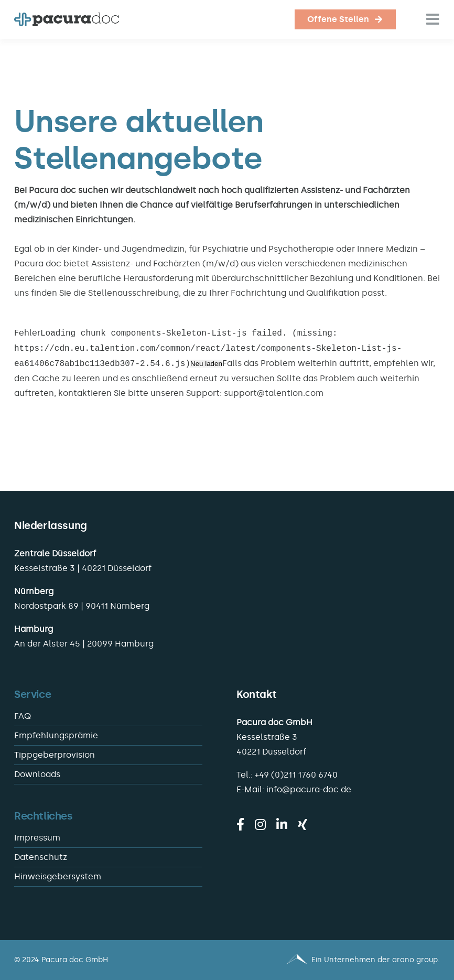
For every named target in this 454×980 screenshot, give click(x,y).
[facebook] (240, 824)
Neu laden (206, 364)
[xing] (302, 824)
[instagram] (260, 824)
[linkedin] (282, 824)
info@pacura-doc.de (309, 789)
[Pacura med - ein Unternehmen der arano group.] (338, 960)
